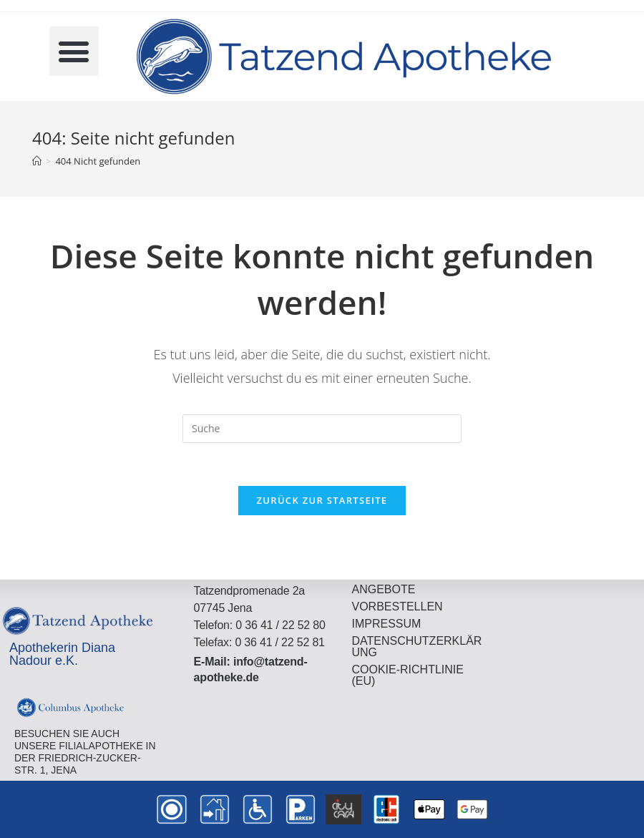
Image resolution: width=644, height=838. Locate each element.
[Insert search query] (322, 429)
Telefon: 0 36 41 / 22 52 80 (260, 625)
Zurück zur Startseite (322, 500)
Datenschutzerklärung (416, 647)
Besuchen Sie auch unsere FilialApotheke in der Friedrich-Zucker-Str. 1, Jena (85, 751)
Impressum (386, 624)
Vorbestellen (397, 606)
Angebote (383, 589)
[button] (74, 51)
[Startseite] (37, 161)
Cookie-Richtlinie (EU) (407, 675)
